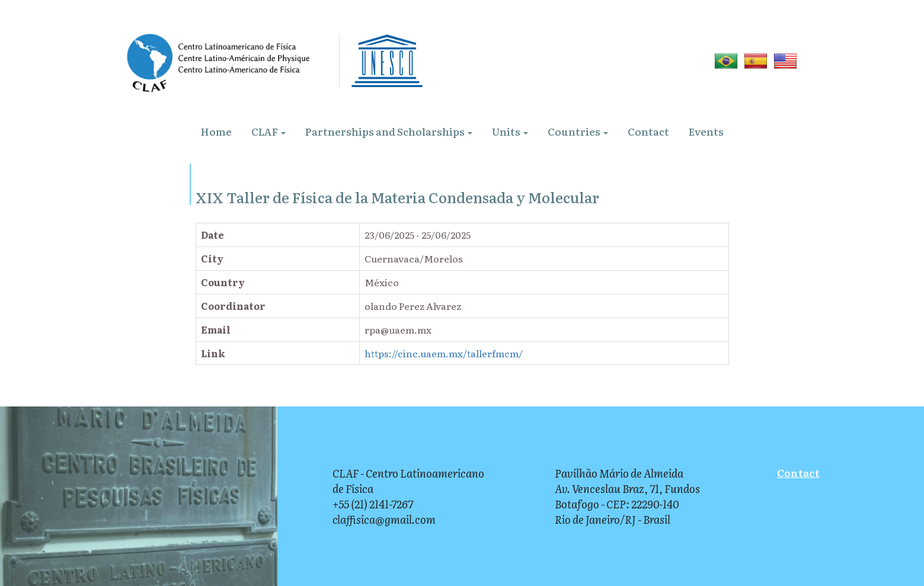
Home (216, 131)
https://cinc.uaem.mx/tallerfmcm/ (444, 353)
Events (706, 131)
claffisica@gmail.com (384, 519)
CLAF (268, 131)
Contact (648, 131)
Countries (578, 131)
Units (510, 131)
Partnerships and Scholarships (389, 131)
